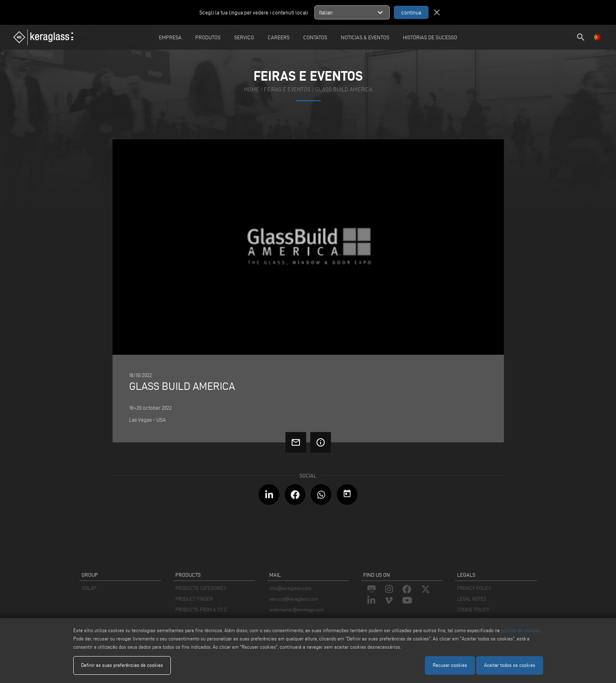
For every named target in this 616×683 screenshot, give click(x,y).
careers (279, 37)
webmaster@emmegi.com (297, 610)
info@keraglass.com (290, 588)
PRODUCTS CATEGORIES (201, 588)
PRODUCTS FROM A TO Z (201, 610)
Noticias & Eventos (365, 37)
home (252, 90)
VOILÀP (89, 588)
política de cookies (520, 630)
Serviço (244, 37)
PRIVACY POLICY (474, 588)
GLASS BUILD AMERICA (344, 90)
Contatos (315, 37)
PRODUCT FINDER (194, 599)
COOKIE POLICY (473, 610)
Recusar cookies (450, 665)
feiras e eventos (287, 90)
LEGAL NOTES (472, 599)
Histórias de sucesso (430, 37)
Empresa (170, 37)
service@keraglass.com (294, 599)
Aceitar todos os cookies (510, 665)
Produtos (208, 37)
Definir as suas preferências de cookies (122, 665)
